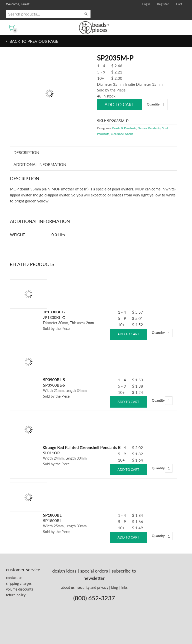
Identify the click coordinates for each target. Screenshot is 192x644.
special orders (94, 571)
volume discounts (19, 589)
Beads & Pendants (124, 128)
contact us (14, 578)
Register (163, 4)
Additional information (40, 164)
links (124, 587)
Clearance (117, 134)
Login (146, 4)
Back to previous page (33, 41)
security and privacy (93, 587)
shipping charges (19, 583)
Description (26, 152)
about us (68, 587)
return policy (16, 595)
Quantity (153, 104)
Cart (179, 4)
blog (114, 587)
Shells (129, 134)
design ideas (64, 571)
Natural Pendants (149, 128)
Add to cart (119, 104)
